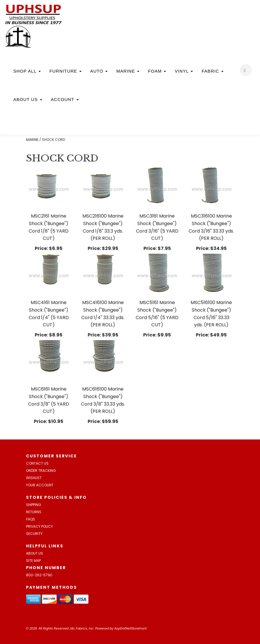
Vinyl (184, 71)
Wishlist (34, 478)
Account (65, 99)
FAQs (31, 519)
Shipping (34, 505)
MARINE (32, 140)
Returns (34, 512)
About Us (28, 99)
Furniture (66, 71)
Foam (157, 71)
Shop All (27, 71)
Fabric (212, 71)
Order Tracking (41, 471)
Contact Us (37, 463)
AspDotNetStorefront (130, 628)
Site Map (33, 561)
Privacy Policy (39, 526)
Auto (99, 71)
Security (34, 534)
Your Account (40, 485)
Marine (128, 71)
